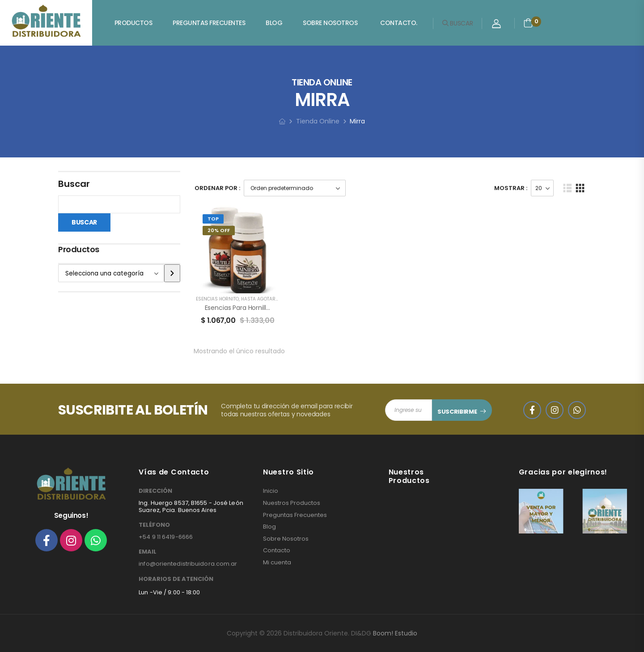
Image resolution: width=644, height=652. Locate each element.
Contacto (277, 550)
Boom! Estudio (395, 633)
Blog (274, 23)
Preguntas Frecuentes (209, 23)
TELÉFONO (154, 525)
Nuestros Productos (292, 503)
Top (213, 219)
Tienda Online (318, 121)
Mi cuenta (277, 563)
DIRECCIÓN (155, 491)
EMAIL (148, 552)
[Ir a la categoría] (172, 273)
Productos (133, 23)
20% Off (219, 230)
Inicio (271, 491)
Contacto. (399, 23)
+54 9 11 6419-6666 (166, 537)
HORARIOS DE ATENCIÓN (176, 579)
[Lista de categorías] (111, 273)
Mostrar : (511, 188)
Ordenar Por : (217, 188)
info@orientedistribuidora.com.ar (188, 564)
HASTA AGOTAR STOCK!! (267, 299)
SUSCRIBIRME (457, 412)
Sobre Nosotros (330, 23)
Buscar (74, 184)
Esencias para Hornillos (239, 308)
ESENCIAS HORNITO (217, 299)
